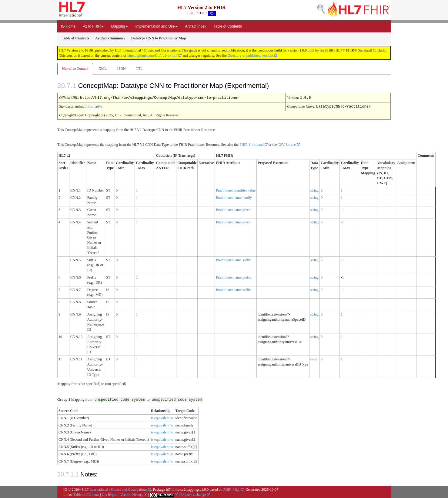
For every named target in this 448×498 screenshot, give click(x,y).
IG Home (68, 26)
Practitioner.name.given (233, 209)
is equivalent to (162, 417)
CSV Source (287, 144)
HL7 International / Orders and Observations (115, 489)
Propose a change (193, 494)
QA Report (110, 494)
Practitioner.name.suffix (233, 259)
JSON (121, 69)
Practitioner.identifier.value (236, 190)
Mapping (119, 26)
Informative (94, 106)
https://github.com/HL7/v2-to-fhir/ (152, 55)
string (314, 190)
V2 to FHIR (93, 26)
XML (103, 69)
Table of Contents (228, 26)
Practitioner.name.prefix (233, 277)
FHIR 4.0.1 (232, 489)
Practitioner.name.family (234, 197)
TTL (139, 69)
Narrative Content (75, 69)
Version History (132, 494)
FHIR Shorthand (252, 144)
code (314, 359)
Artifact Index (196, 26)
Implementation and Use (156, 26)
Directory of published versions (251, 55)
